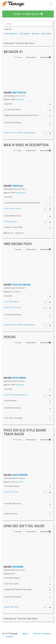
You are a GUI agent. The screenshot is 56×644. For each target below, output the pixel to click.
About (25, 634)
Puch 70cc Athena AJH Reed (16, 395)
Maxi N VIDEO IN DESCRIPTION (26, 145)
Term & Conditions (42, 634)
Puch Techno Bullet (13, 208)
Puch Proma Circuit (13, 307)
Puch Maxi (20, 99)
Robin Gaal (18, 186)
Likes (18, 57)
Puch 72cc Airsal (11, 492)
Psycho (10, 337)
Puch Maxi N (20, 193)
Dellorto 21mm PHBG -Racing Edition (20, 133)
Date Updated (11, 34)
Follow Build (31, 57)
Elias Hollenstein (21, 285)
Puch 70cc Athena (12, 302)
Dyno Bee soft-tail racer (24, 526)
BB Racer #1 (13, 52)
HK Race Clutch (11, 222)
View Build (45, 57)
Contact (9, 637)
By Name (36, 34)
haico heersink (20, 475)
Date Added (24, 34)
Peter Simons (19, 378)
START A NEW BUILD (28, 14)
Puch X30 (19, 482)
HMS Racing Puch (18, 244)
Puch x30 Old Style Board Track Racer (25, 432)
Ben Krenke (18, 567)
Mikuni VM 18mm (12, 607)
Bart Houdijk (19, 93)
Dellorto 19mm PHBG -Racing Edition (20, 325)
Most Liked (46, 34)
